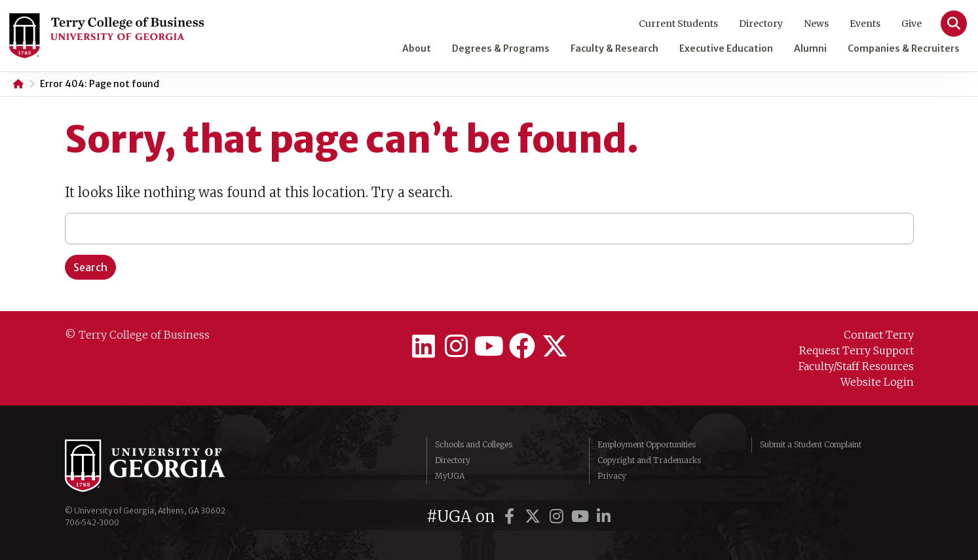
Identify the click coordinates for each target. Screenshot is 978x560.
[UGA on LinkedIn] (603, 516)
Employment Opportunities (647, 444)
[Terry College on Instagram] (457, 346)
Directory (761, 24)
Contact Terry (879, 335)
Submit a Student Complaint (811, 444)
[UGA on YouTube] (582, 516)
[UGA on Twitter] (535, 516)
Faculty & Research (614, 48)
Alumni (810, 48)
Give (912, 24)
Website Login (877, 382)
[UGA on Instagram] (558, 516)
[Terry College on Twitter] (555, 346)
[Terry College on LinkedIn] (424, 346)
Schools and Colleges (474, 444)
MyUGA (450, 476)
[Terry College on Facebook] (522, 346)
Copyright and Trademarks (649, 460)
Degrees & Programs (501, 48)
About (417, 48)
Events (865, 24)
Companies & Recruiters (904, 48)
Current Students (678, 24)
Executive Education (726, 48)
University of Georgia (163, 466)
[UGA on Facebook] (511, 516)
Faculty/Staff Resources (856, 366)
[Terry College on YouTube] (489, 346)
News (816, 24)
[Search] (954, 24)
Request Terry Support (856, 350)
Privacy (612, 476)
